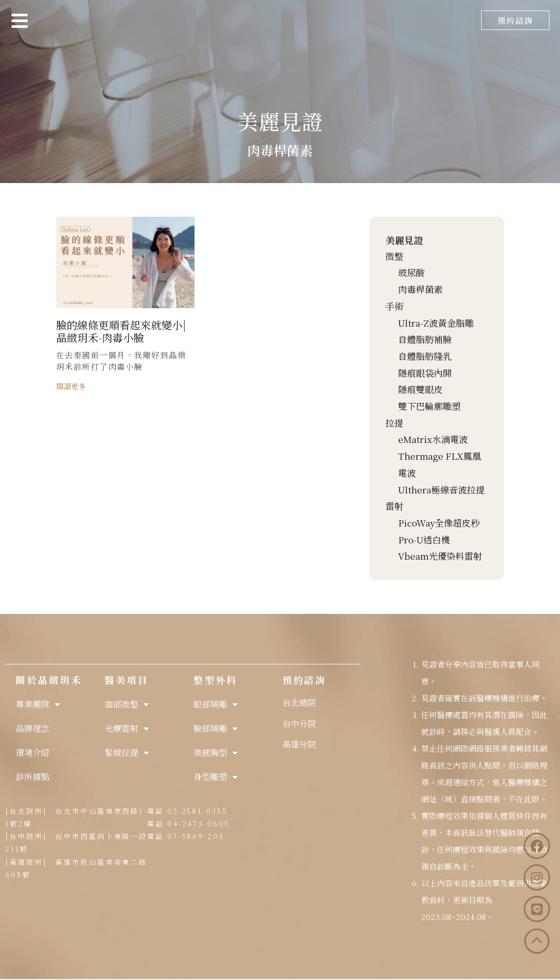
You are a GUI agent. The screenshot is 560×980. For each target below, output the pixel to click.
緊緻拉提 (127, 753)
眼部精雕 (216, 704)
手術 (394, 306)
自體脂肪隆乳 (425, 356)
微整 (394, 256)
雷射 (394, 506)
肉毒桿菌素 (420, 289)
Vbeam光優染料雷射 (440, 556)
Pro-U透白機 (424, 539)
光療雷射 (127, 729)
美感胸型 (216, 753)
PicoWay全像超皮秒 (439, 523)
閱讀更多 (71, 386)
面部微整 (127, 704)
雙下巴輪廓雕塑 (429, 406)
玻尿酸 (411, 272)
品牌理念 (33, 728)
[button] (515, 20)
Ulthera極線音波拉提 (441, 489)
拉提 (394, 423)
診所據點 (33, 777)
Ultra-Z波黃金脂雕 (436, 323)
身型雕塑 (216, 777)
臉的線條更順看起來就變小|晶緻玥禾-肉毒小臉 (121, 331)
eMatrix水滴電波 (433, 439)
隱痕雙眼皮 (420, 389)
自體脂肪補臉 (425, 339)
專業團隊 (38, 704)
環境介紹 (33, 752)
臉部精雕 (216, 729)
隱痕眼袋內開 (425, 373)
